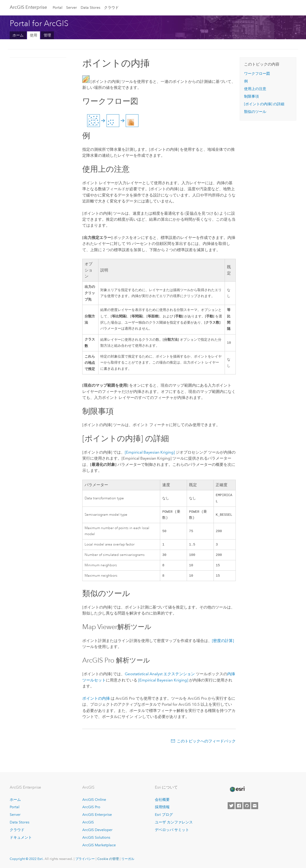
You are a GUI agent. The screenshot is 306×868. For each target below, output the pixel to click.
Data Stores (90, 8)
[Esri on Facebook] (239, 806)
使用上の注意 (255, 89)
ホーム (18, 35)
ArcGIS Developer (97, 830)
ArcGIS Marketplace (99, 845)
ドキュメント (21, 837)
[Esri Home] (237, 789)
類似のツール (255, 112)
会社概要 (162, 800)
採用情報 (162, 807)
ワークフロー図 (257, 74)
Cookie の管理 (108, 859)
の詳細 (264, 104)
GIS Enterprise (28, 7)
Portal (58, 8)
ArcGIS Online (94, 800)
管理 (47, 35)
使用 (34, 35)
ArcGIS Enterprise (97, 815)
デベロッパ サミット (172, 830)
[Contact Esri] (255, 806)
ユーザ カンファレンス (174, 822)
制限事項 (251, 96)
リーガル (128, 859)
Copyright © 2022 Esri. (27, 859)
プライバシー (85, 859)
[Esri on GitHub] (247, 806)
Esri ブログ (164, 815)
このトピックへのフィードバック (206, 745)
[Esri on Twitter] (231, 806)
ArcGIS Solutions (96, 837)
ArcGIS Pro (91, 807)
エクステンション (160, 678)
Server (72, 8)
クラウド (111, 8)
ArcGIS (88, 822)
